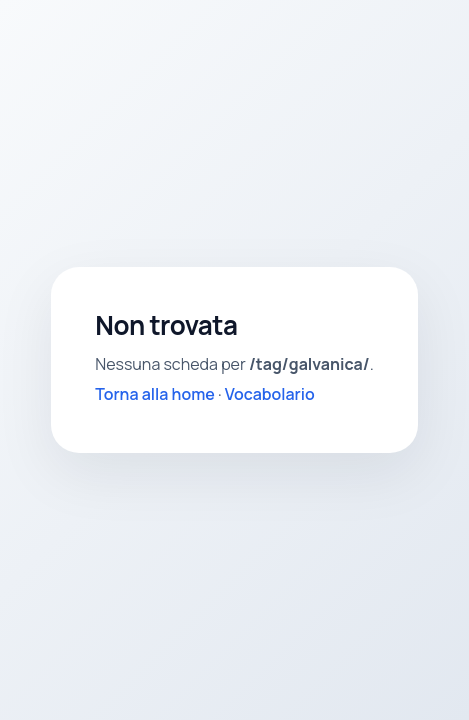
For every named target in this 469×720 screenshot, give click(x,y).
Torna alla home (155, 394)
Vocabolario (270, 394)
